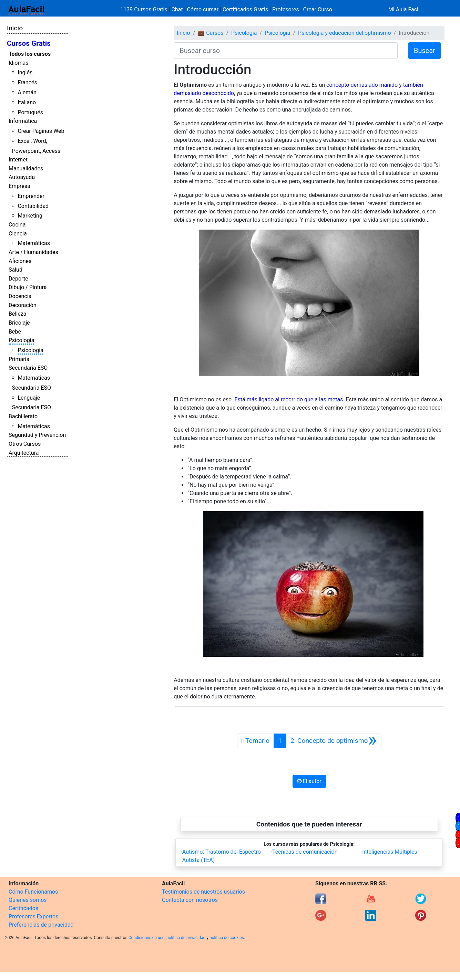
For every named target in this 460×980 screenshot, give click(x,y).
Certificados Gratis (245, 9)
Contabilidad (33, 206)
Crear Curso (318, 9)
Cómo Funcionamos (33, 892)
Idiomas (18, 63)
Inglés (25, 72)
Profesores (286, 9)
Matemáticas (34, 243)
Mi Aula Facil (404, 9)
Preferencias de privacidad (41, 925)
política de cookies (227, 938)
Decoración (23, 305)
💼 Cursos (211, 33)
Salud (16, 270)
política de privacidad (186, 938)
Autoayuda (22, 177)
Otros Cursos (25, 444)
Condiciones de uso (147, 938)
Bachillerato (23, 416)
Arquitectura (24, 453)
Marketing (30, 216)
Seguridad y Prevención (37, 435)
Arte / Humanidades (33, 252)
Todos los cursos (30, 54)
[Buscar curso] (286, 51)
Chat (177, 9)
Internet (18, 160)
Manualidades (26, 168)
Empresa (19, 186)
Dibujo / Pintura (28, 287)
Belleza (17, 314)
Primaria (19, 359)
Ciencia (18, 234)
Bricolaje (19, 323)
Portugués (30, 112)
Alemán (27, 92)
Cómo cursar (203, 9)
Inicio (15, 28)
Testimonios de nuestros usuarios (203, 892)
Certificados (23, 908)
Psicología (21, 340)
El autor (309, 781)
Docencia (20, 296)
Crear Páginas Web (41, 131)
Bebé (15, 332)
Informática (23, 121)
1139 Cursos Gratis (144, 9)
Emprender (31, 196)
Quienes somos (28, 900)
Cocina (17, 225)
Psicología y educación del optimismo (344, 33)
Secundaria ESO (28, 368)
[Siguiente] (334, 741)
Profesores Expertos (33, 916)
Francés (27, 82)
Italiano (27, 102)
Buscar (425, 51)
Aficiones (20, 261)
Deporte (18, 279)
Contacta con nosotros (190, 900)
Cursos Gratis (29, 43)
